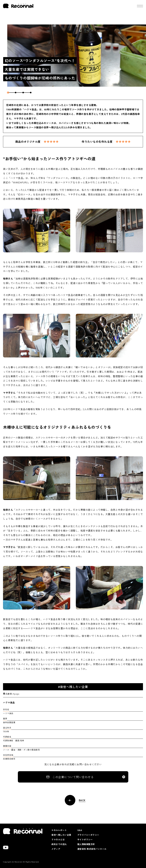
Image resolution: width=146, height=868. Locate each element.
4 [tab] (31, 93)
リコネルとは (58, 839)
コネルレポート (59, 830)
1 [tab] (8, 93)
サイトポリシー (85, 839)
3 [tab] (23, 93)
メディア (56, 849)
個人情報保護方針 (86, 844)
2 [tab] (16, 93)
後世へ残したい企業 (61, 835)
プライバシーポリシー (88, 835)
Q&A (80, 830)
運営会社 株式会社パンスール (92, 849)
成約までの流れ (59, 844)
